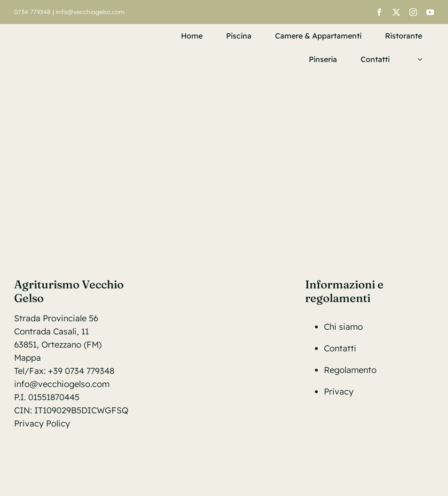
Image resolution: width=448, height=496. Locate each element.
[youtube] (430, 12)
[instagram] (413, 12)
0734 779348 (32, 12)
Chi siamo (343, 327)
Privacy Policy (42, 423)
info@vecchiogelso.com (90, 12)
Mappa (28, 358)
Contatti (340, 348)
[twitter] (396, 12)
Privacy (339, 391)
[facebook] (379, 12)
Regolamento (350, 370)
